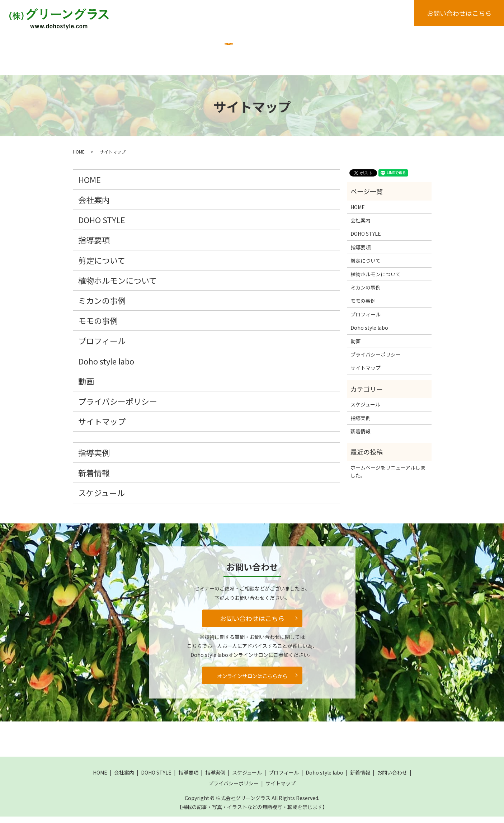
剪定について (102, 266)
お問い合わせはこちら (459, 13)
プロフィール (321, 49)
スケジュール (276, 49)
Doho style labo (370, 49)
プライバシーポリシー (118, 407)
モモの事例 (98, 326)
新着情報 (414, 49)
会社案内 (120, 49)
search (111, 71)
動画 (85, 70)
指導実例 (236, 49)
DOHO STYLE (160, 49)
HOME (88, 49)
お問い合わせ (392, 779)
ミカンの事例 (102, 306)
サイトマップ (102, 427)
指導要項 (201, 49)
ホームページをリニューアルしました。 (388, 478)
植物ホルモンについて (117, 286)
